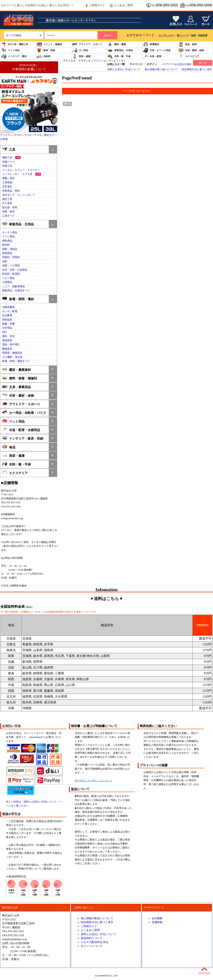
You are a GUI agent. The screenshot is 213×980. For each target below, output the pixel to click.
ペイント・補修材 (49, 44)
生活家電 (7, 316)
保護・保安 (8, 212)
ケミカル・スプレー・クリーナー (21, 170)
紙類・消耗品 (10, 249)
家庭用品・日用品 (120, 50)
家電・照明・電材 (18, 299)
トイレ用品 (8, 237)
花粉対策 (203, 35)
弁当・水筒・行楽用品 (15, 270)
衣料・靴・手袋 (119, 56)
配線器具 (7, 349)
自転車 (43, 56)
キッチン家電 (10, 311)
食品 (9, 447)
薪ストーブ (183, 35)
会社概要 (157, 918)
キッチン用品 (10, 232)
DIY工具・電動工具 (15, 44)
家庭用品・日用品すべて (16, 291)
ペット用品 (10, 50)
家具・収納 (46, 50)
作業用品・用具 (11, 191)
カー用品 (80, 50)
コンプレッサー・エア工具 (17, 174)
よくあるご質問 (121, 5)
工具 (9, 149)
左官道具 (7, 187)
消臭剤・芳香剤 (11, 257)
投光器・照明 (10, 207)
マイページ (136, 64)
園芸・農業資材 (16, 369)
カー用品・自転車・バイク (24, 412)
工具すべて (8, 216)
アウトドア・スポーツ (87, 44)
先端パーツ (8, 162)
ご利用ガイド (95, 5)
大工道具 (7, 203)
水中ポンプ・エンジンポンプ (18, 195)
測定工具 (7, 199)
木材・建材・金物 (191, 50)
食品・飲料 (187, 44)
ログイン (152, 64)
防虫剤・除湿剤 (11, 274)
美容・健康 (81, 56)
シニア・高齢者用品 (13, 286)
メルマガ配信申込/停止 (95, 942)
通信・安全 (8, 336)
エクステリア (189, 56)
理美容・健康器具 (12, 353)
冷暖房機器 (8, 307)
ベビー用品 (8, 278)
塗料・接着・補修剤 (19, 378)
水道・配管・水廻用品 (21, 430)
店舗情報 (157, 922)
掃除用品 (7, 241)
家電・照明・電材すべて (16, 361)
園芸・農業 (117, 44)
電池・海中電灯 (11, 345)
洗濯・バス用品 (11, 266)
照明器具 (7, 320)
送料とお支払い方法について (124, 69)
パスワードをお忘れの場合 (176, 64)
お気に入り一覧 (116, 64)
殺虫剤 (6, 245)
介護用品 (7, 282)
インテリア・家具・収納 (23, 438)
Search (108, 35)
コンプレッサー (167, 35)
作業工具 (7, 166)
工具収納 (7, 183)
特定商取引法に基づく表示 (197, 69)
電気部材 (7, 340)
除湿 (193, 35)
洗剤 (5, 262)
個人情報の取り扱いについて (161, 69)
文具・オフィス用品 (157, 50)
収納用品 (7, 253)
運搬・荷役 (8, 178)
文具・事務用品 (16, 387)
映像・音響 (8, 324)
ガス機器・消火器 (12, 357)
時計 (5, 332)
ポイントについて (92, 946)
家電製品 (151, 44)
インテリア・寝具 (14, 56)
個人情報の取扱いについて (97, 918)
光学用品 (7, 328)
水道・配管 (152, 56)
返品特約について (92, 938)
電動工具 (7, 158)
